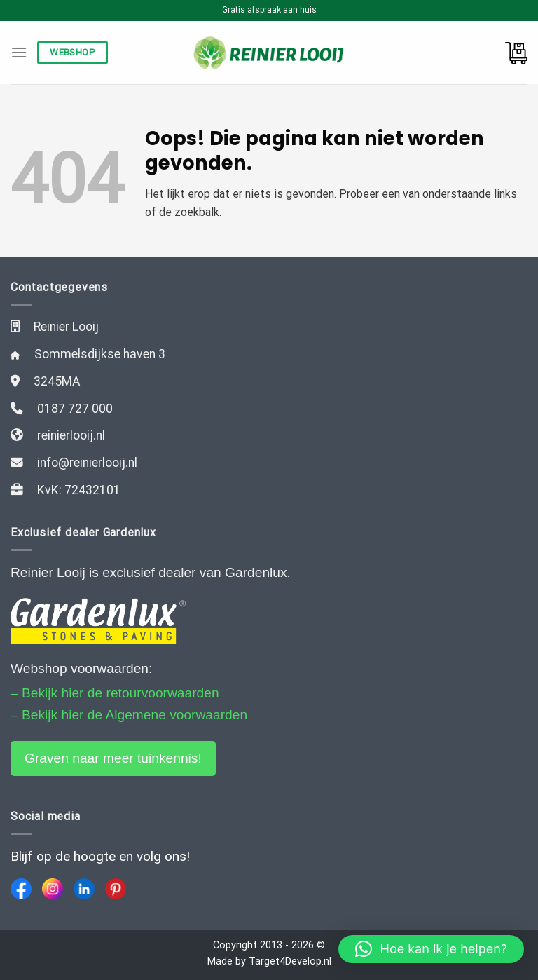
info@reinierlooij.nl (87, 463)
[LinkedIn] (84, 889)
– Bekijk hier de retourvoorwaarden (115, 693)
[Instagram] (53, 889)
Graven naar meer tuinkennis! (113, 758)
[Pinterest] (116, 889)
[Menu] (19, 52)
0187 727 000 (75, 409)
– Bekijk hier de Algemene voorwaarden (129, 715)
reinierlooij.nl (71, 435)
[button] (431, 949)
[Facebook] (21, 889)
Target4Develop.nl (290, 961)
